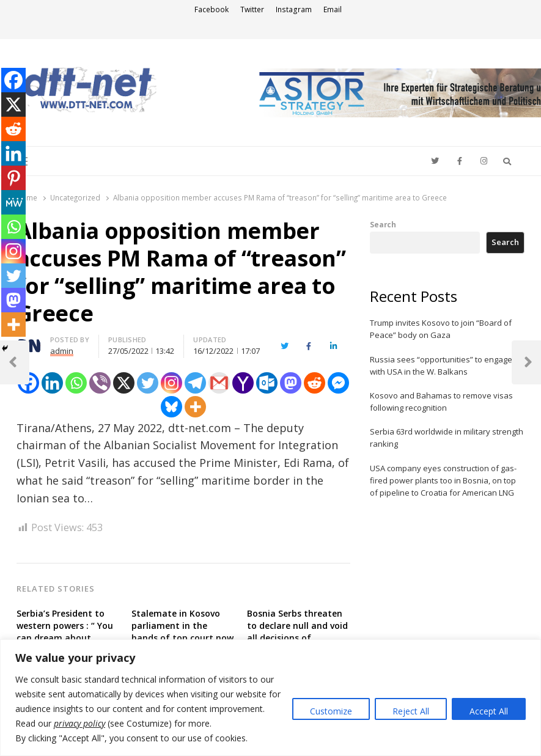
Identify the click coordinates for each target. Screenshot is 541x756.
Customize (331, 711)
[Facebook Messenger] (338, 383)
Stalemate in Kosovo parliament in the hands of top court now (182, 626)
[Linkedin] (52, 383)
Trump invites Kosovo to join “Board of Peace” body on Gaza (441, 329)
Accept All (489, 711)
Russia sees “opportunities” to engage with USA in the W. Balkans (441, 365)
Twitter (252, 9)
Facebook (212, 9)
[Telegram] (195, 383)
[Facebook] (13, 80)
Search (383, 224)
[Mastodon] (291, 383)
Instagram (294, 9)
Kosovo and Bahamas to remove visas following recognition (441, 402)
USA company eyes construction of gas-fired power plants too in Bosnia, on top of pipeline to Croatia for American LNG (443, 480)
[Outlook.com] (267, 383)
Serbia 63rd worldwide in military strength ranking (447, 438)
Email (333, 9)
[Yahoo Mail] (243, 383)
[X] (124, 383)
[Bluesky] (171, 407)
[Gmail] (219, 383)
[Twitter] (148, 383)
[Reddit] (315, 383)
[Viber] (100, 383)
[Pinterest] (13, 178)
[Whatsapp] (76, 383)
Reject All (411, 711)
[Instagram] (171, 383)
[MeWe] (13, 202)
